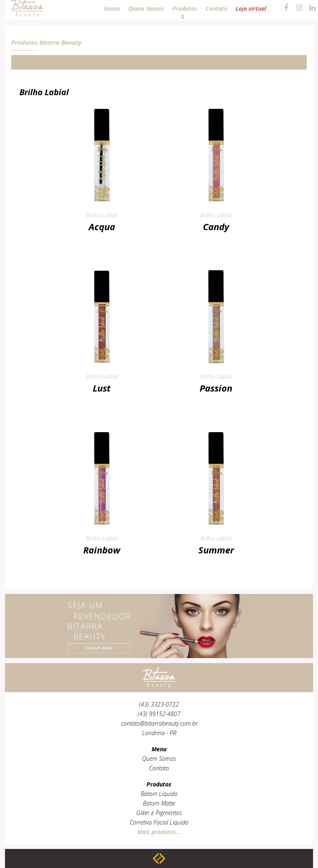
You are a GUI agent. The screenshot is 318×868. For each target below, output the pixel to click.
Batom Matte (159, 803)
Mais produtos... (159, 832)
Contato (159, 768)
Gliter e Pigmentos (159, 813)
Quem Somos (159, 759)
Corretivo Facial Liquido (159, 822)
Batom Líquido (159, 794)
